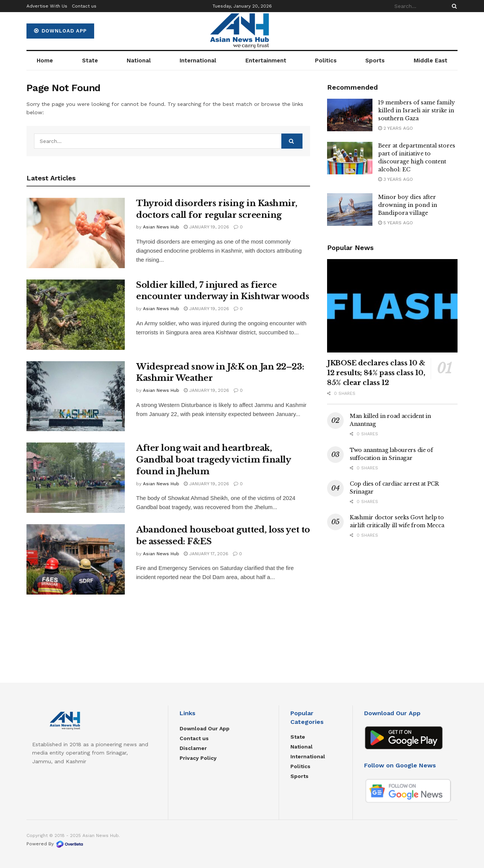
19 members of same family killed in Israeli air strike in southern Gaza (417, 110)
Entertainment (266, 61)
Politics (326, 61)
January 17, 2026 (206, 554)
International (198, 61)
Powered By (55, 844)
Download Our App (205, 728)
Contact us (84, 6)
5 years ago (396, 223)
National (139, 61)
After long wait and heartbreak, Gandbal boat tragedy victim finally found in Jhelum (213, 460)
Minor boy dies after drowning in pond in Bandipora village (408, 205)
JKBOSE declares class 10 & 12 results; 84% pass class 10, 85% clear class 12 (376, 373)
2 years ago (396, 128)
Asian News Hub (161, 227)
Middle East (430, 61)
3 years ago (396, 179)
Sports (375, 61)
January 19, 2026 (206, 227)
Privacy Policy (198, 758)
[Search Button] (453, 6)
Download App (60, 31)
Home (45, 61)
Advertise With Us (47, 6)
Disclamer (193, 748)
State (90, 61)
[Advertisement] (392, 602)
